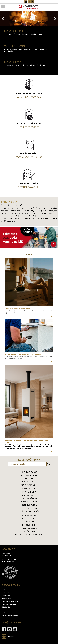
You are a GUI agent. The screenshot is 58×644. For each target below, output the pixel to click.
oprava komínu (6, 596)
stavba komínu (6, 590)
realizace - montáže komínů (10, 616)
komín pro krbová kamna (9, 604)
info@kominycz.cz (11, 562)
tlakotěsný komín (7, 607)
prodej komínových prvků (9, 613)
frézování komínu (7, 599)
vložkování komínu (7, 593)
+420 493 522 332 (10, 559)
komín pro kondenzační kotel (10, 601)
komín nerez (5, 610)
